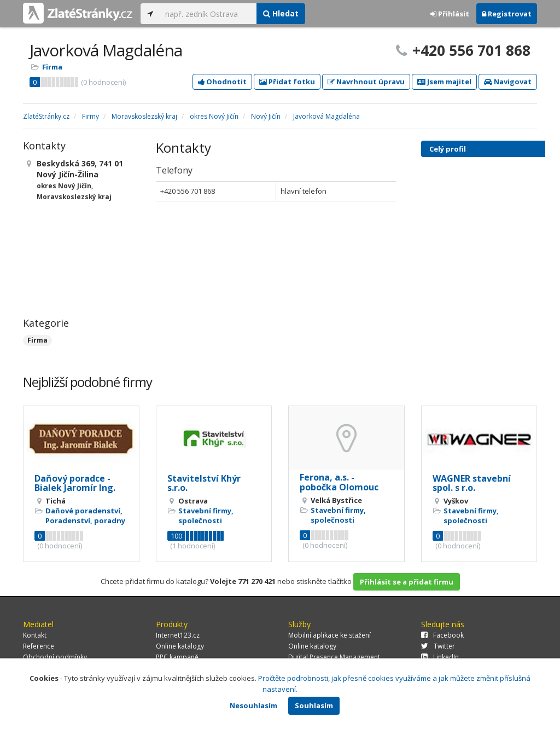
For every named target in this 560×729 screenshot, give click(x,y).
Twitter (438, 646)
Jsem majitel (444, 82)
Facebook (442, 635)
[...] (208, 14)
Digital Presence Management (334, 657)
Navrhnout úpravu (366, 82)
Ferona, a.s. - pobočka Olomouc (339, 482)
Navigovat (508, 82)
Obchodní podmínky (55, 657)
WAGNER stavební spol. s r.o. (472, 483)
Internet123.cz (178, 635)
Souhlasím (314, 705)
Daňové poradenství (83, 511)
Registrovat (507, 14)
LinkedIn (440, 657)
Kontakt (35, 635)
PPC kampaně (177, 657)
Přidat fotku (287, 82)
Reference (39, 646)
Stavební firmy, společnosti (206, 516)
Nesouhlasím (253, 705)
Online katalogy (180, 646)
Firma (52, 67)
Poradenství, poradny (85, 520)
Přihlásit (450, 14)
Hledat (281, 13)
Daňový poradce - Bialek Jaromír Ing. (75, 483)
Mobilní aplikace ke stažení (329, 635)
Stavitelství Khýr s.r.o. (204, 483)
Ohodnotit (222, 82)
